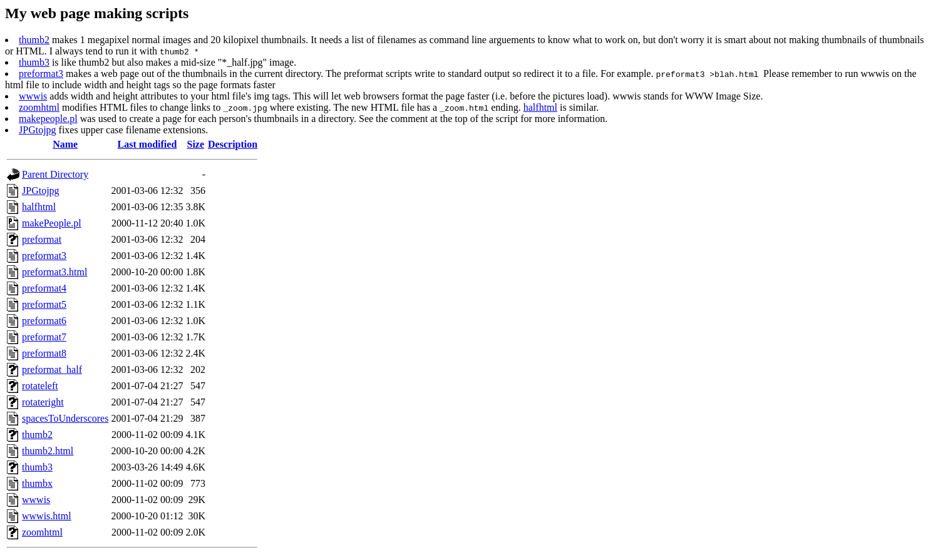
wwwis (33, 96)
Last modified (147, 144)
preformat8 (44, 353)
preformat (42, 239)
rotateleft (40, 386)
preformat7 (44, 337)
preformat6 (44, 321)
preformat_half (52, 369)
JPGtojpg (38, 130)
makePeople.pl (52, 223)
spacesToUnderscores (65, 418)
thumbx (37, 483)
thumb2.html (48, 451)
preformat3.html (54, 272)
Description (233, 144)
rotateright (43, 402)
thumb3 (34, 62)
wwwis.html (47, 516)
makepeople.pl (48, 119)
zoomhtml (39, 107)
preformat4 (44, 288)
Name (65, 144)
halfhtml (540, 107)
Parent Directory (55, 174)
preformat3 (41, 74)
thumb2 (34, 40)
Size (196, 144)
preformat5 (44, 304)
